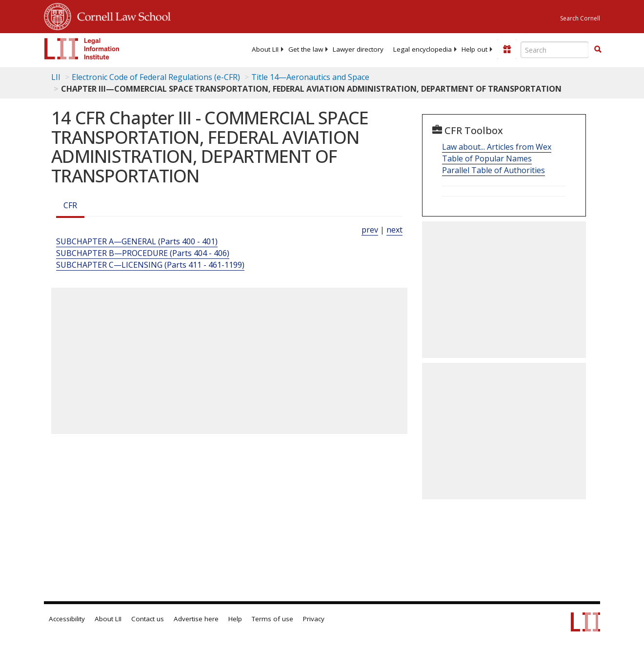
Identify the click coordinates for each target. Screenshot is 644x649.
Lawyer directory (358, 49)
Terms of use (272, 619)
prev (370, 230)
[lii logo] (82, 49)
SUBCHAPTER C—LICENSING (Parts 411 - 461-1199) (150, 265)
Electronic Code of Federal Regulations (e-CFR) (156, 77)
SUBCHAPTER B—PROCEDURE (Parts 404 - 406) (143, 253)
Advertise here (196, 619)
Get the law (306, 49)
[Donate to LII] (507, 49)
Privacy (314, 619)
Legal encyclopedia (423, 49)
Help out (474, 49)
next (394, 230)
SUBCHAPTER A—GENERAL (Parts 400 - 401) (137, 241)
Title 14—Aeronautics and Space (310, 77)
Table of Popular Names (487, 158)
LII (56, 77)
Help (235, 619)
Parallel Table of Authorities (493, 170)
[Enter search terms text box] (555, 50)
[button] (598, 49)
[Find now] (598, 50)
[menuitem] (265, 49)
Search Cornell (580, 18)
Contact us (148, 619)
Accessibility (67, 619)
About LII (265, 49)
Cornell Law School (121, 15)
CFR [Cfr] (70, 205)
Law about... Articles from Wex (497, 147)
